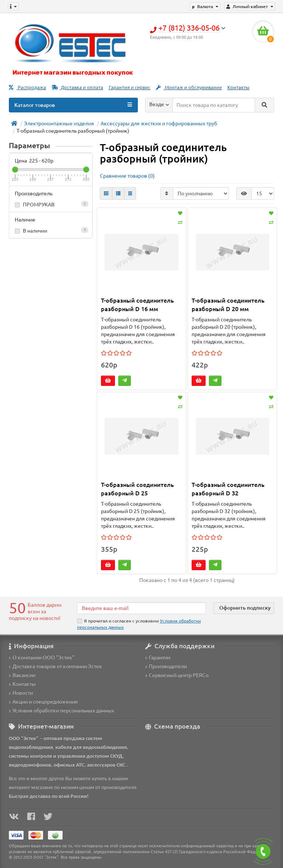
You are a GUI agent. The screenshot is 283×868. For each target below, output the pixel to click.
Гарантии (158, 658)
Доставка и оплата (77, 88)
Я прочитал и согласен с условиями (139, 624)
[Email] (141, 608)
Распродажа (27, 88)
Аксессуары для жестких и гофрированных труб (159, 123)
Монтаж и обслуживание (189, 88)
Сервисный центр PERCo (177, 675)
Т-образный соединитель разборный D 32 (228, 489)
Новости (21, 693)
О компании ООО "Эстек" (42, 658)
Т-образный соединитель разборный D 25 (137, 489)
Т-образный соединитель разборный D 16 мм (137, 305)
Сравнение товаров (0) (127, 176)
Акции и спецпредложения (43, 702)
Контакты (238, 88)
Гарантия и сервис (130, 88)
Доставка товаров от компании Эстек (55, 666)
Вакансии (22, 675)
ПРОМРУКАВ (51, 204)
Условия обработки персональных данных (62, 711)
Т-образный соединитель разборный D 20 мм (228, 305)
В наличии (51, 230)
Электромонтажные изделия (59, 123)
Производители (166, 666)
